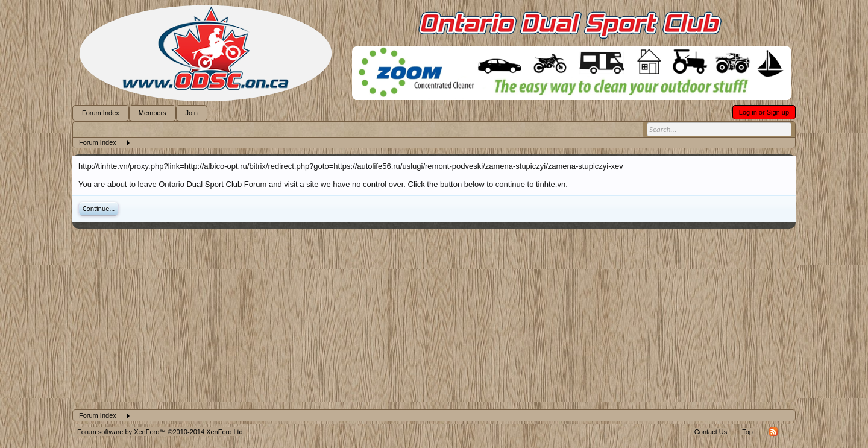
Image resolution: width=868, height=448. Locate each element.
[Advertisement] (434, 319)
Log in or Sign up (764, 112)
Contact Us (711, 432)
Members (153, 113)
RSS (773, 432)
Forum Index (101, 113)
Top (747, 432)
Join (192, 113)
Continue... (99, 209)
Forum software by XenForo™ (161, 432)
